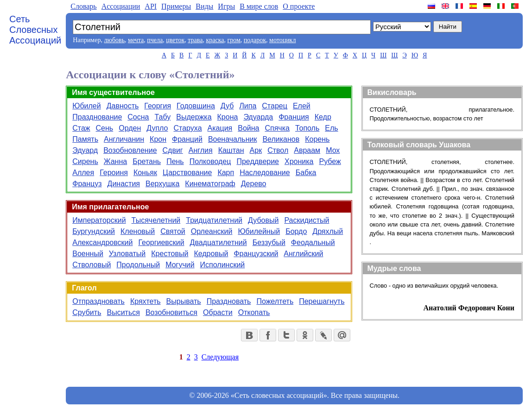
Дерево (254, 184)
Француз (87, 184)
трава (195, 40)
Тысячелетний (156, 220)
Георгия (158, 106)
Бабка (306, 173)
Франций (187, 139)
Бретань (147, 161)
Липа (248, 106)
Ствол (278, 150)
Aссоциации (121, 6)
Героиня (114, 173)
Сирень (85, 161)
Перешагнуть (322, 301)
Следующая (220, 357)
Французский (256, 254)
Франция (294, 117)
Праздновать (229, 301)
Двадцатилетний (218, 242)
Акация (220, 128)
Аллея (83, 173)
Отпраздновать (98, 301)
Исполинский (223, 265)
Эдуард (85, 150)
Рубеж (330, 161)
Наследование (265, 173)
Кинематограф (210, 184)
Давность (123, 106)
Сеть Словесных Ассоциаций (35, 30)
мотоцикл (282, 40)
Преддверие (258, 161)
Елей (302, 106)
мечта (136, 40)
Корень (317, 139)
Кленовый (138, 231)
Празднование (97, 117)
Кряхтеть (146, 301)
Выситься (123, 312)
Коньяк (145, 173)
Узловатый (127, 254)
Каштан (231, 150)
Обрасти (218, 312)
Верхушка (162, 184)
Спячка (277, 128)
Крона (228, 117)
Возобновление (130, 150)
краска (215, 40)
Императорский (99, 220)
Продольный (138, 265)
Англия (201, 150)
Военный (88, 254)
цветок (175, 40)
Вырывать (184, 301)
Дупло (157, 128)
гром (234, 40)
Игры (226, 6)
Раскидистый (307, 220)
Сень (105, 128)
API (151, 6)
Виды (204, 6)
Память (85, 139)
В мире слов (259, 6)
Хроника (299, 161)
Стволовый (92, 265)
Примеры (176, 6)
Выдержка (194, 117)
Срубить (87, 312)
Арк (256, 150)
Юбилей (86, 106)
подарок (255, 40)
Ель (331, 128)
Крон (158, 139)
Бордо (296, 231)
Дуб (227, 106)
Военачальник (233, 139)
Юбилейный (259, 231)
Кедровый (211, 254)
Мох (333, 150)
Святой (173, 231)
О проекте (299, 6)
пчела (155, 40)
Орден (130, 128)
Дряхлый (328, 231)
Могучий (180, 265)
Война (248, 128)
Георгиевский (161, 242)
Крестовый (170, 254)
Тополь (307, 128)
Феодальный (313, 242)
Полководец (210, 161)
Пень (175, 161)
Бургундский (94, 231)
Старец (275, 106)
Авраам (307, 150)
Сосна (138, 117)
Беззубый (269, 242)
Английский (303, 254)
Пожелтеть (275, 301)
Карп (226, 173)
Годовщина (196, 106)
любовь (114, 40)
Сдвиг (173, 150)
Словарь (83, 6)
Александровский (102, 242)
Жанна (115, 161)
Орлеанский (212, 231)
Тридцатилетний (214, 220)
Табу (163, 117)
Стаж (81, 128)
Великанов (281, 139)
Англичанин (124, 139)
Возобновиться (171, 312)
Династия (124, 184)
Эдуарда (258, 117)
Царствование (187, 173)
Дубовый (263, 220)
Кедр (323, 117)
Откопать (254, 312)
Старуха (188, 128)
